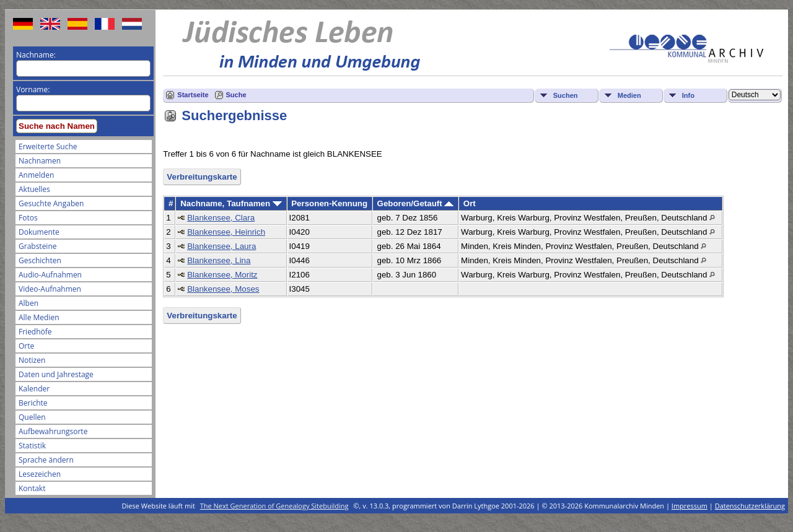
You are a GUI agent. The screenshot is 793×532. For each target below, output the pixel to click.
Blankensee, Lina (219, 260)
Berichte (33, 403)
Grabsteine (38, 246)
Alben (28, 303)
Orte (26, 346)
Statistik (32, 446)
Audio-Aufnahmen (50, 275)
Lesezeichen (40, 474)
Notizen (32, 360)
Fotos (28, 218)
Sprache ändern (46, 460)
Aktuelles (34, 189)
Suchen (566, 95)
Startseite (193, 95)
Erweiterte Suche (48, 146)
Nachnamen (40, 161)
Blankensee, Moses (223, 289)
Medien (629, 95)
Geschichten (40, 260)
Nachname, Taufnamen (231, 203)
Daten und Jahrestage (56, 374)
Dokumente (39, 232)
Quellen (32, 417)
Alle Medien (39, 317)
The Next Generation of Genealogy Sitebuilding (274, 506)
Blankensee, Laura (221, 246)
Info (688, 95)
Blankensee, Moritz (222, 275)
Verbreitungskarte (202, 177)
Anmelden (36, 175)
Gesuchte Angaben (51, 203)
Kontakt (32, 488)
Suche (236, 95)
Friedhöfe (35, 332)
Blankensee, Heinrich (226, 232)
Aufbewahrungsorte (53, 431)
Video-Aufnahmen (50, 289)
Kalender (34, 389)
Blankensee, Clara (221, 218)
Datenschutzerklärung (750, 506)
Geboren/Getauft (416, 203)
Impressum (690, 506)
